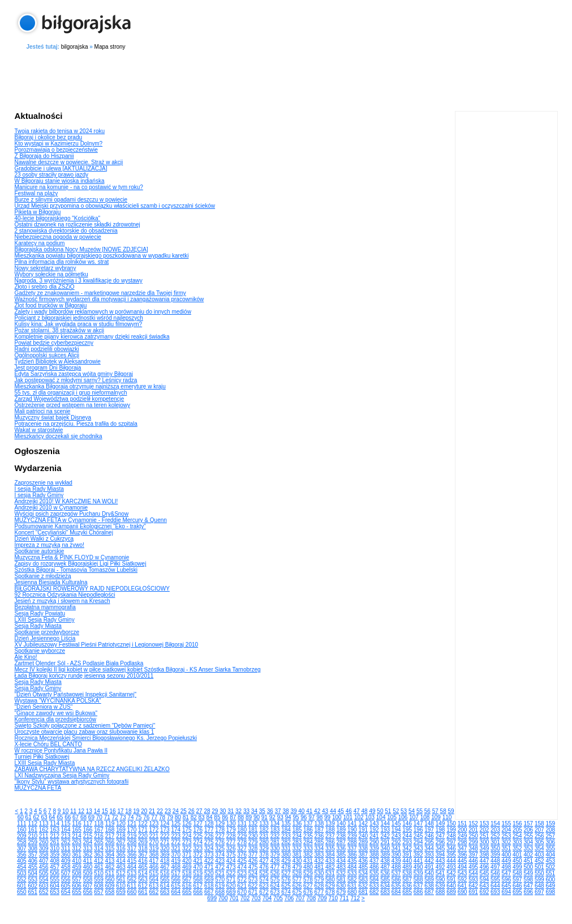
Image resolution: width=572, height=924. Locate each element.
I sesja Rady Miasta (39, 489)
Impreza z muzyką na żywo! (50, 545)
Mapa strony (110, 47)
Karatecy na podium (40, 243)
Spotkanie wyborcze (40, 651)
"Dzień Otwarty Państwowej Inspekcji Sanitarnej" (76, 694)
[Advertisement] (286, 79)
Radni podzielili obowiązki (47, 349)
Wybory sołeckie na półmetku (51, 274)
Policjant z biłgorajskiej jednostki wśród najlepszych (79, 318)
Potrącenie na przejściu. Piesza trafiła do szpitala (76, 424)
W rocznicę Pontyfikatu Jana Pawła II (61, 750)
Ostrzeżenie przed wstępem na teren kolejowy (73, 405)
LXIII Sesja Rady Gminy (45, 620)
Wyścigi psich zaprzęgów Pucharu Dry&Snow (72, 514)
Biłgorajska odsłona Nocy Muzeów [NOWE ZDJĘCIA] (81, 249)
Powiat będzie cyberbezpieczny (54, 343)
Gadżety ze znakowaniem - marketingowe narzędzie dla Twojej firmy (100, 293)
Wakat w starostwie (39, 430)
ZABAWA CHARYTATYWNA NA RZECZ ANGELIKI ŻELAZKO (92, 769)
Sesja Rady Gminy (38, 688)
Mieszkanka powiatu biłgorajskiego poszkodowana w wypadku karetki (102, 256)
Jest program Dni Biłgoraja (48, 368)
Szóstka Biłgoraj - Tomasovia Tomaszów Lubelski (76, 570)
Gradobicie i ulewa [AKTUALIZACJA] (61, 168)
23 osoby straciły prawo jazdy (52, 175)
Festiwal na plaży (36, 193)
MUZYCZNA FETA (38, 788)
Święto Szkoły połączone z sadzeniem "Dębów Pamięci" (85, 726)
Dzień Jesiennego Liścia (45, 638)
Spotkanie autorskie (40, 551)
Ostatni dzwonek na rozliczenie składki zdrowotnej (78, 224)
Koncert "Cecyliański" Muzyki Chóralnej (64, 532)
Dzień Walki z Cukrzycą (44, 539)
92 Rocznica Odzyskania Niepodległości (65, 595)
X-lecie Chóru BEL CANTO (49, 744)
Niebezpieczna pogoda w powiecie (58, 237)
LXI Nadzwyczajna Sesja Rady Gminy (62, 775)
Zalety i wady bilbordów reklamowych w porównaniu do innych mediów (103, 312)
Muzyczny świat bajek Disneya (53, 418)
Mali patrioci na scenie (43, 411)
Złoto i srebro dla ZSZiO (45, 287)
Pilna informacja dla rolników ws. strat (62, 262)
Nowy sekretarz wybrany (46, 268)
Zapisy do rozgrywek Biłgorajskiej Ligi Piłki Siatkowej (81, 564)
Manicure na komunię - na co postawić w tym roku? (79, 187)
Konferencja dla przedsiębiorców (56, 719)
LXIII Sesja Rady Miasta (45, 763)
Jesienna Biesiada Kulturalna (51, 582)
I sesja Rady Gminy (39, 495)
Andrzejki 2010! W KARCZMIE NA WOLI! (66, 501)
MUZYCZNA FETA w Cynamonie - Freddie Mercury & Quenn (91, 520)
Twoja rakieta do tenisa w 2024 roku (60, 131)
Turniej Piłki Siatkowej (42, 757)
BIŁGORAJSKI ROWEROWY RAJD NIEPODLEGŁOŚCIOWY (92, 589)
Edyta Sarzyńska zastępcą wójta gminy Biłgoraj (74, 374)
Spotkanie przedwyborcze (47, 632)
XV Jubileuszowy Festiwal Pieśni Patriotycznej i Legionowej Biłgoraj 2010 (107, 645)
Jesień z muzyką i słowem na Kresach (63, 601)
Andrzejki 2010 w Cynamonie (51, 508)
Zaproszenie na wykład (44, 483)
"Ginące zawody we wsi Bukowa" (56, 713)
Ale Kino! (26, 657)
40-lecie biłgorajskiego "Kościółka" (58, 218)
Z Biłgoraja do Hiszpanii (44, 156)
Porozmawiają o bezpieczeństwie (56, 150)
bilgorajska (75, 47)
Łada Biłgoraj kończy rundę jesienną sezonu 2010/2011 (84, 676)
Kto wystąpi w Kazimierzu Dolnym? (59, 144)
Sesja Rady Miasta (38, 626)
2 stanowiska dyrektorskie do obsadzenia (66, 231)
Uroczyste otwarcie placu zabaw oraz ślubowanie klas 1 (85, 732)
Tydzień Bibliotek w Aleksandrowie (58, 362)
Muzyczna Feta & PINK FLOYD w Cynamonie (72, 557)
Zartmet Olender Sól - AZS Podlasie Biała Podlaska (79, 663)
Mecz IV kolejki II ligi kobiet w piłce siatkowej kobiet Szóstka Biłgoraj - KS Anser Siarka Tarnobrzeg (138, 670)
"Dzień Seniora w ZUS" (44, 707)
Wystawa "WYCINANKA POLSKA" (58, 701)
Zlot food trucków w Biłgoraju (51, 305)
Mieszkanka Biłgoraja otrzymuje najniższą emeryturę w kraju (90, 386)
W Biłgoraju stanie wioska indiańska (60, 181)
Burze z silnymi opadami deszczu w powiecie (71, 200)
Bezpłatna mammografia (45, 607)
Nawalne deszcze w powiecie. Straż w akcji (69, 162)
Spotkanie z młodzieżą (43, 576)
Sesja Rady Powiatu (40, 613)
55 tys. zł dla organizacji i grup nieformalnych (71, 393)
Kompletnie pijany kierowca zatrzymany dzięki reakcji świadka (92, 337)
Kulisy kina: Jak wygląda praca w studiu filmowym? (79, 324)
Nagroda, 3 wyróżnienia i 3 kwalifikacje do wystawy (79, 281)
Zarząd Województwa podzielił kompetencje (70, 399)
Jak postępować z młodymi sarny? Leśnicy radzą (76, 380)
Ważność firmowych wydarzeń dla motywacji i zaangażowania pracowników (109, 299)
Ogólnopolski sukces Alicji (47, 355)
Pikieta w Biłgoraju (38, 212)
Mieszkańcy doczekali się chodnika (59, 436)
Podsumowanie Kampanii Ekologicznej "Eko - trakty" (80, 526)
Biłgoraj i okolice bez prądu (49, 137)
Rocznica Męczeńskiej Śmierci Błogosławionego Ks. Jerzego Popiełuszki (106, 738)
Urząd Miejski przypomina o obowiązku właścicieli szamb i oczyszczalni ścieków (115, 206)
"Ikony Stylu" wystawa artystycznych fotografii (72, 782)
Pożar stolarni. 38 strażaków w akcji (59, 330)
